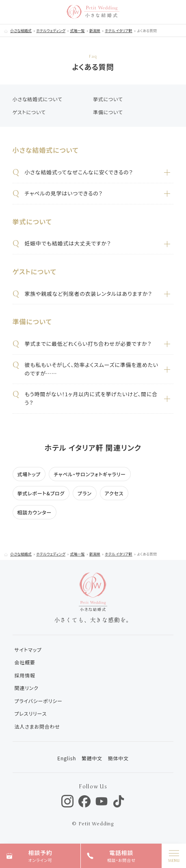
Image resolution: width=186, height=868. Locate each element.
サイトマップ (28, 650)
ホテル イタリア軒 (119, 31)
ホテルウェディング (51, 31)
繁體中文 (92, 758)
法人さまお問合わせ (37, 726)
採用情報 (25, 675)
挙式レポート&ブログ (41, 493)
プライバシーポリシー (39, 701)
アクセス (114, 493)
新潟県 (95, 31)
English (67, 758)
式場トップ (29, 474)
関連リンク (27, 688)
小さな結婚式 (21, 31)
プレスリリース (31, 713)
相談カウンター (35, 512)
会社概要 (25, 662)
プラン (84, 493)
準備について (108, 112)
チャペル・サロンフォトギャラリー (90, 474)
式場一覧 (77, 31)
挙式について (108, 99)
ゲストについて (29, 112)
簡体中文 (118, 758)
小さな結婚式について (38, 99)
